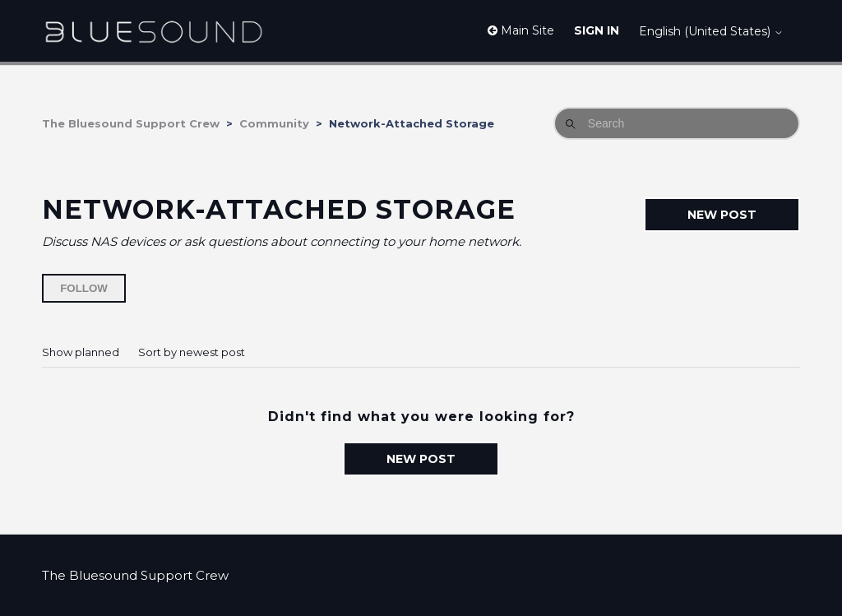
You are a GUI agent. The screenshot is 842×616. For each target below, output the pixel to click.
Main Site (521, 30)
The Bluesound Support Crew (131, 123)
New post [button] (722, 215)
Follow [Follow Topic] (84, 288)
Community (274, 123)
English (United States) (711, 31)
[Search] (677, 123)
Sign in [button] (597, 30)
